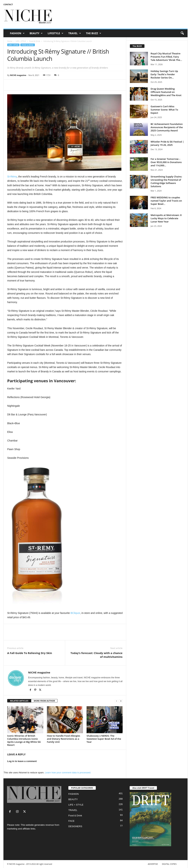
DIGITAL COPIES (169, 864)
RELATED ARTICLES (19, 701)
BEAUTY (36, 33)
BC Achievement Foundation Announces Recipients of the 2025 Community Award (167, 127)
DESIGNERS (75, 826)
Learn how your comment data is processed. (68, 773)
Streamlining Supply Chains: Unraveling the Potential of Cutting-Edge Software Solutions (166, 181)
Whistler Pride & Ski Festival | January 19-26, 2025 (167, 143)
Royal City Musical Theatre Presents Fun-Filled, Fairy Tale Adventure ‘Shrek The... (166, 57)
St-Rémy (12, 177)
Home (10, 41)
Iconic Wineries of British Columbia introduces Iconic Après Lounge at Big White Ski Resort (24, 740)
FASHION (17, 33)
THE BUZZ (94, 33)
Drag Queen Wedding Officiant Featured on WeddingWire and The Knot (166, 92)
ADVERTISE (153, 864)
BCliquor (75, 613)
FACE (71, 821)
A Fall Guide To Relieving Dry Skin (30, 653)
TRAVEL (75, 33)
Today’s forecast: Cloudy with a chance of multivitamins (96, 655)
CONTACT (8, 4)
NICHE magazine (18, 75)
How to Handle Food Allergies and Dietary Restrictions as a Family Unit (63, 739)
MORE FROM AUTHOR (44, 701)
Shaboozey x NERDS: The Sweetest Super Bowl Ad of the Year (104, 739)
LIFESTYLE (55, 33)
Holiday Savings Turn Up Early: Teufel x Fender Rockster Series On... (164, 74)
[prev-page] (117, 701)
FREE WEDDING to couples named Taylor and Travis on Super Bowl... (166, 201)
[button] (182, 33)
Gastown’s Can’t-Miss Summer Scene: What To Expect (164, 110)
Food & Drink (35, 41)
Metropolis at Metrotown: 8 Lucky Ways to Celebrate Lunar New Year (166, 218)
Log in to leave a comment (22, 761)
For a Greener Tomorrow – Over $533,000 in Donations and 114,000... (166, 162)
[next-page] (121, 701)
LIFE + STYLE (21, 41)
